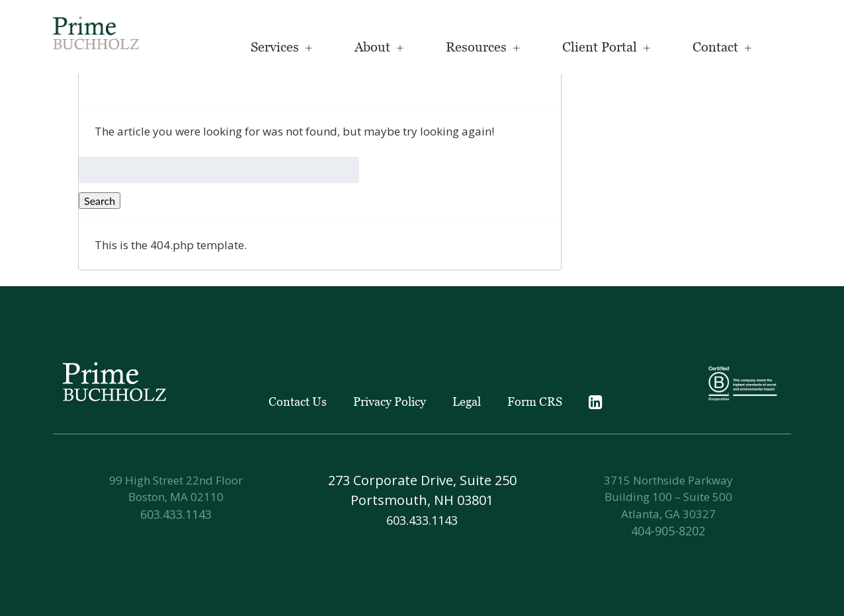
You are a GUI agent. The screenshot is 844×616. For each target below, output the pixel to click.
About (372, 47)
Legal (467, 402)
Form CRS (535, 402)
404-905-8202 (668, 531)
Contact (715, 47)
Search (100, 201)
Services (275, 47)
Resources (476, 47)
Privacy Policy (390, 402)
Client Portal (600, 47)
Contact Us (298, 402)
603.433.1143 (176, 514)
